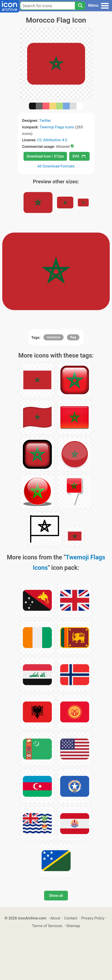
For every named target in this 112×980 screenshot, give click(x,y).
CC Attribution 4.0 (52, 140)
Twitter (45, 120)
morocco (54, 337)
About (55, 918)
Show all (56, 896)
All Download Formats (56, 166)
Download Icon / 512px (45, 156)
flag (73, 337)
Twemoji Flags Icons (57, 127)
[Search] (80, 6)
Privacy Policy (93, 918)
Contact (71, 918)
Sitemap (73, 926)
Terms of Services (47, 926)
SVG (79, 156)
